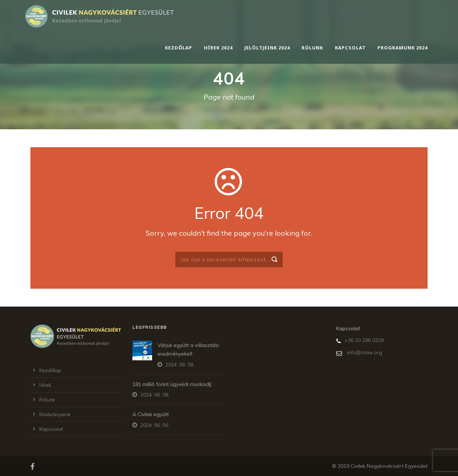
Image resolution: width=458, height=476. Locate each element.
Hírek (45, 385)
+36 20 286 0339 (364, 340)
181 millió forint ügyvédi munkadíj (172, 384)
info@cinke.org (365, 352)
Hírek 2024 (218, 48)
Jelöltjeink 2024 (267, 48)
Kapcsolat (350, 48)
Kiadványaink (55, 414)
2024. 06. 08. (180, 365)
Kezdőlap (179, 48)
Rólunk (312, 48)
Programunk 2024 (403, 48)
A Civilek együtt (150, 414)
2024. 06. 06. (155, 425)
